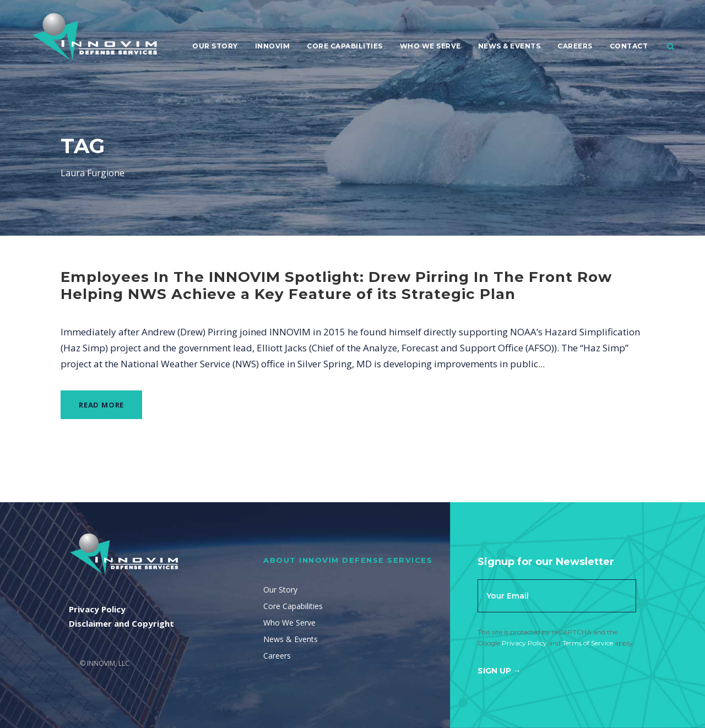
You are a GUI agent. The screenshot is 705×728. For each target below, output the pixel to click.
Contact (629, 46)
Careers (575, 46)
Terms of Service (588, 643)
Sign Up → (499, 671)
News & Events (509, 46)
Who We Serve (430, 46)
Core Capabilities (345, 46)
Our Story (215, 46)
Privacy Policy (524, 643)
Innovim (273, 46)
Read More (101, 405)
